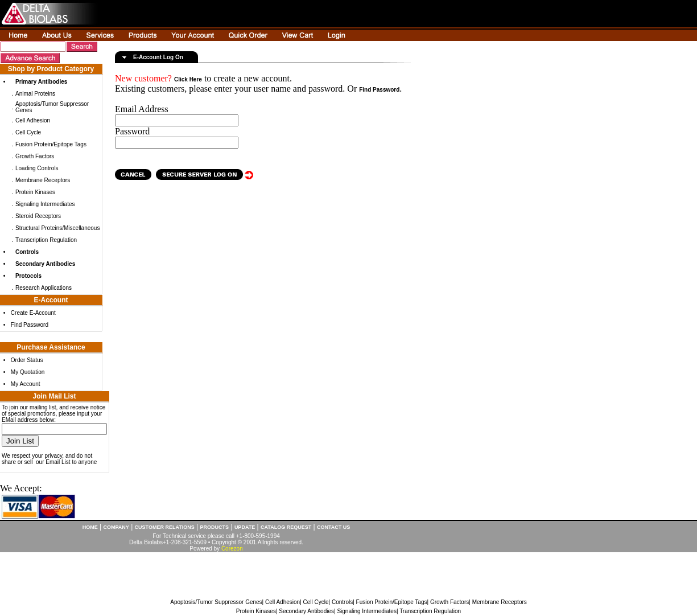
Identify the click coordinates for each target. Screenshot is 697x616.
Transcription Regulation (46, 240)
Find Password (30, 325)
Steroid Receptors (38, 216)
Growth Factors (35, 156)
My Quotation (28, 372)
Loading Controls (37, 168)
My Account (26, 384)
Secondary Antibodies (306, 611)
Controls (342, 602)
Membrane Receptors (43, 180)
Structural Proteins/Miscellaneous (57, 228)
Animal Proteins (35, 94)
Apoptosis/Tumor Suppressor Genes (216, 602)
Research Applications (44, 288)
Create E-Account (33, 313)
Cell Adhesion (33, 120)
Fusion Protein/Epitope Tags (51, 144)
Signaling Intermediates (45, 204)
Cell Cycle (28, 132)
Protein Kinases (35, 192)
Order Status (27, 360)
